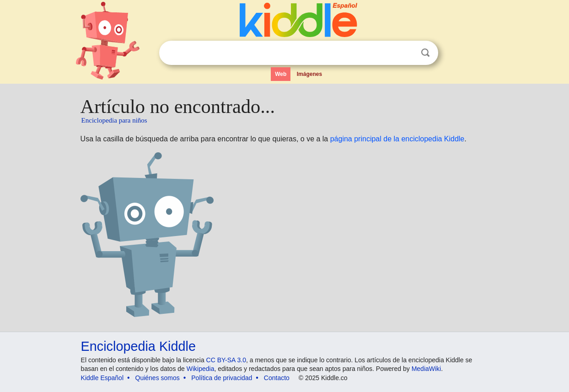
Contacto (277, 378)
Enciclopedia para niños (114, 120)
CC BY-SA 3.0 (226, 360)
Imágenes (309, 74)
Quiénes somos (158, 378)
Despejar (407, 53)
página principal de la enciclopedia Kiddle (397, 139)
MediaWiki (427, 369)
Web (281, 74)
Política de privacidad (222, 378)
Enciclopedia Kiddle (138, 346)
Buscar (425, 53)
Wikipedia (201, 369)
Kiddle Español (102, 378)
